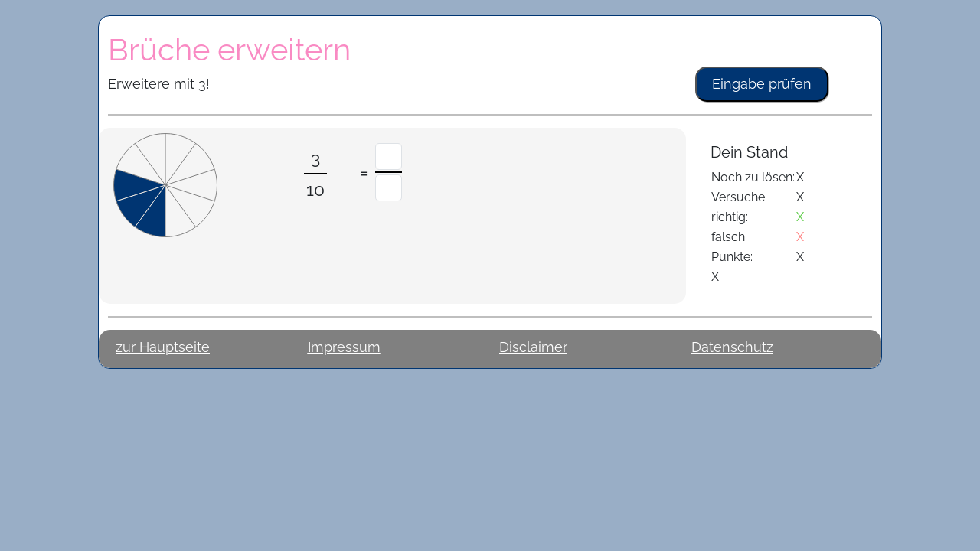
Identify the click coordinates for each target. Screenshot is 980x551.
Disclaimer (533, 347)
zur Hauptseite (163, 347)
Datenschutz (732, 347)
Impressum (344, 347)
